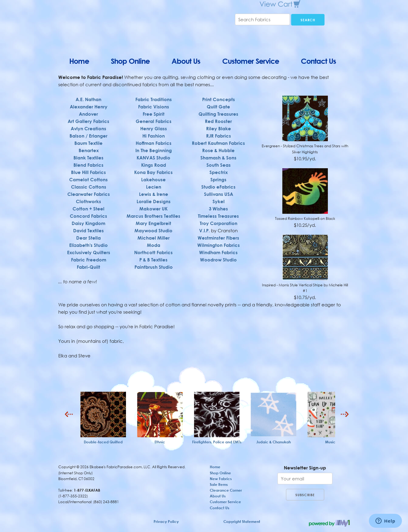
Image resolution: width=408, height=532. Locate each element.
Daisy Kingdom (88, 223)
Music (330, 442)
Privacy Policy (166, 522)
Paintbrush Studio (154, 264)
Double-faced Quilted (103, 442)
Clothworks (88, 201)
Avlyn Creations (88, 128)
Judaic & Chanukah (274, 442)
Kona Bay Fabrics (153, 170)
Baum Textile (88, 143)
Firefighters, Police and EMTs (217, 442)
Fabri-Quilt (88, 267)
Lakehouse (153, 177)
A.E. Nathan (88, 99)
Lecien (154, 184)
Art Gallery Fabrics (88, 121)
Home (79, 61)
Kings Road (154, 162)
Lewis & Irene (154, 192)
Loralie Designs (154, 199)
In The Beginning (154, 148)
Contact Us (318, 61)
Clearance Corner (226, 490)
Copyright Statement (242, 522)
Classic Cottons (89, 187)
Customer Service (251, 61)
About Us (186, 61)
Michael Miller (154, 235)
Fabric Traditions (154, 97)
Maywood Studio (153, 228)
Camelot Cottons (88, 179)
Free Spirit (154, 111)
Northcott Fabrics (153, 250)
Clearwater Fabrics (89, 194)
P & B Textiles (153, 257)
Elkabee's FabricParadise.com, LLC (128, 24)
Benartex (89, 150)
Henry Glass (154, 126)
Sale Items (219, 484)
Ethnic (160, 442)
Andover (88, 114)
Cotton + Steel (88, 209)
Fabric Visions (154, 104)
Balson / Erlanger (88, 136)
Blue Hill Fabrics (88, 172)
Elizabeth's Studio (88, 245)
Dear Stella (88, 238)
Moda (154, 243)
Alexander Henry (89, 107)
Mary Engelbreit (153, 221)
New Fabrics (221, 479)
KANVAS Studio (153, 155)
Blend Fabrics (88, 165)
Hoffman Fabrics (154, 141)
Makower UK (153, 206)
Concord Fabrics (88, 216)
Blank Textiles (88, 158)
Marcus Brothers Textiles (153, 213)
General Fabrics (154, 119)
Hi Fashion (154, 133)
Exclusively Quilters (89, 252)
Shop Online (130, 61)
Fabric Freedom (89, 260)
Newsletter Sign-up (305, 468)
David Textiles (88, 230)
